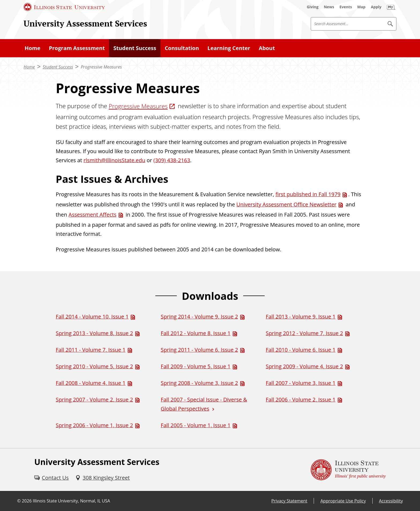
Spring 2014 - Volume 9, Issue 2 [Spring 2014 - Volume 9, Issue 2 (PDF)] (199, 317)
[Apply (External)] (376, 7)
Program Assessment (77, 48)
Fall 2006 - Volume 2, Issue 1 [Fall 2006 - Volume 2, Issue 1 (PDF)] (301, 400)
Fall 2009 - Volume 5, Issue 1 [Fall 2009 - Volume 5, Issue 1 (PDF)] (196, 366)
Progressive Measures (101, 67)
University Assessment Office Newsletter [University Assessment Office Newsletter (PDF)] (286, 204)
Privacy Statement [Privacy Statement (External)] (289, 501)
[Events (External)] (346, 7)
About (267, 48)
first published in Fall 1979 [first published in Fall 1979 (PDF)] (308, 194)
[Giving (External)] (313, 7)
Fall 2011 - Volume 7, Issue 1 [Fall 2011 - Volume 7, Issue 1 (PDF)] (91, 350)
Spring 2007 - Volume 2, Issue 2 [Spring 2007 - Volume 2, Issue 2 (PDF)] (94, 400)
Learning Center (229, 48)
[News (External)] (329, 7)
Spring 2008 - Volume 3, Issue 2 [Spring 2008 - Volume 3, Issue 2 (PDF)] (199, 383)
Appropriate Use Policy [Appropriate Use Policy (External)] (343, 501)
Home (33, 48)
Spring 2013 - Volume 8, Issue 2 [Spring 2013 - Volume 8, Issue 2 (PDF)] (94, 333)
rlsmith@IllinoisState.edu (115, 160)
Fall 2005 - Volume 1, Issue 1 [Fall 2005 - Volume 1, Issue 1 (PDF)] (196, 425)
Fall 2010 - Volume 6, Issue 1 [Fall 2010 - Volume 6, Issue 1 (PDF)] (301, 350)
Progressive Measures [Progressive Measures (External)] (138, 106)
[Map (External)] (361, 7)
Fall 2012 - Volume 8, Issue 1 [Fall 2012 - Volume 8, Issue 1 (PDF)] (196, 333)
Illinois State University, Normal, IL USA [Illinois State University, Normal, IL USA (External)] (71, 501)
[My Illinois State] (391, 7)
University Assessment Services (85, 23)
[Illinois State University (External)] (64, 7)
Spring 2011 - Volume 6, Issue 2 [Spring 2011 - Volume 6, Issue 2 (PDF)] (199, 350)
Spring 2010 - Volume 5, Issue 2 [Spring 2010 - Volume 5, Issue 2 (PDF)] (94, 366)
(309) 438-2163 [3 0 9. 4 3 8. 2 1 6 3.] (172, 160)
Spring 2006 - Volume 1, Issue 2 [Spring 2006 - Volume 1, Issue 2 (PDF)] (94, 425)
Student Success (135, 48)
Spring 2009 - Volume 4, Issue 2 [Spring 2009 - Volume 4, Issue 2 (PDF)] (304, 366)
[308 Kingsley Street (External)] (103, 478)
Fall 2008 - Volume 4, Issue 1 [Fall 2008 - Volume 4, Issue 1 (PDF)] (91, 383)
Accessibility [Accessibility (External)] (391, 501)
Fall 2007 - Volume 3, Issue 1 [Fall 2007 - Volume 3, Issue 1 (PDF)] (301, 383)
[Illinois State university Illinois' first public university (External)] (348, 470)
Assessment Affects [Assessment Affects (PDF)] (93, 215)
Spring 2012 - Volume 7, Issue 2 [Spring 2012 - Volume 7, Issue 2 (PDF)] (304, 333)
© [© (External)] (19, 501)
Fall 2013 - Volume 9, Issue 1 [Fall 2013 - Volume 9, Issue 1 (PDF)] (301, 317)
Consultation (182, 48)
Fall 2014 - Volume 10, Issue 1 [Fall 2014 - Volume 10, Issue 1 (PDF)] (92, 317)
